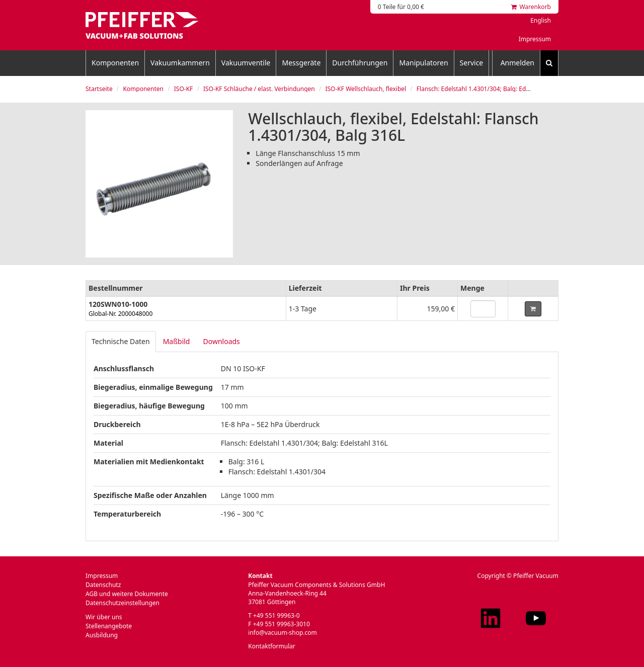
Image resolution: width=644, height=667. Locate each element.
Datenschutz (103, 585)
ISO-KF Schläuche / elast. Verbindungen (259, 89)
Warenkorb (531, 7)
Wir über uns (104, 617)
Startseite (99, 89)
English (541, 20)
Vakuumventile (246, 63)
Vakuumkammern (180, 63)
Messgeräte (301, 63)
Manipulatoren (423, 63)
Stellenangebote (109, 626)
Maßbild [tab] (177, 341)
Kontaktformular (272, 646)
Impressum (535, 39)
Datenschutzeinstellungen (123, 603)
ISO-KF (184, 89)
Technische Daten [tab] (121, 341)
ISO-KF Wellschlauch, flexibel (366, 89)
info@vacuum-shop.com (282, 633)
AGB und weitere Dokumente (127, 594)
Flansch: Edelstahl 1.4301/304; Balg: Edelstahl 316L (488, 89)
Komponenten (115, 63)
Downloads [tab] (221, 341)
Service (472, 63)
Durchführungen (360, 63)
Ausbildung (102, 635)
